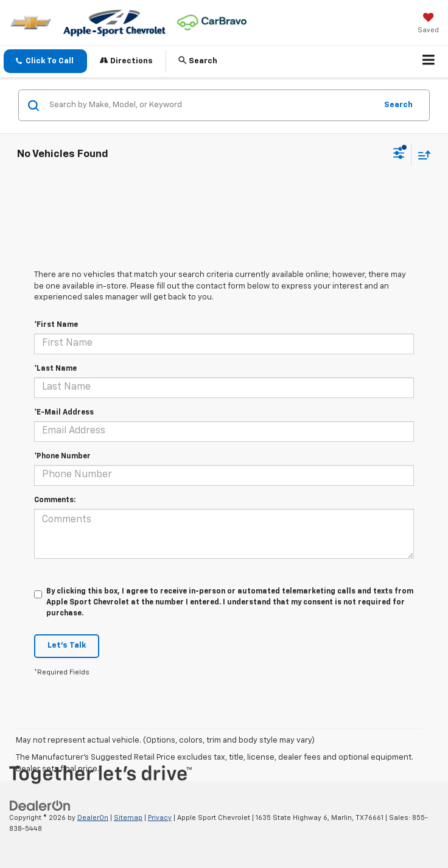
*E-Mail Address (64, 413)
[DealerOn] (40, 806)
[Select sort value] (421, 155)
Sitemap (128, 818)
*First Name (56, 325)
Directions (126, 61)
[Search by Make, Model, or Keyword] (211, 105)
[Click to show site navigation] (429, 61)
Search (398, 105)
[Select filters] (399, 155)
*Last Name (55, 369)
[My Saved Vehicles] (428, 24)
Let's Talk (67, 646)
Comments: (55, 500)
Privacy (160, 818)
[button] (45, 61)
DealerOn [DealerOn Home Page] (93, 818)
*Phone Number (62, 457)
